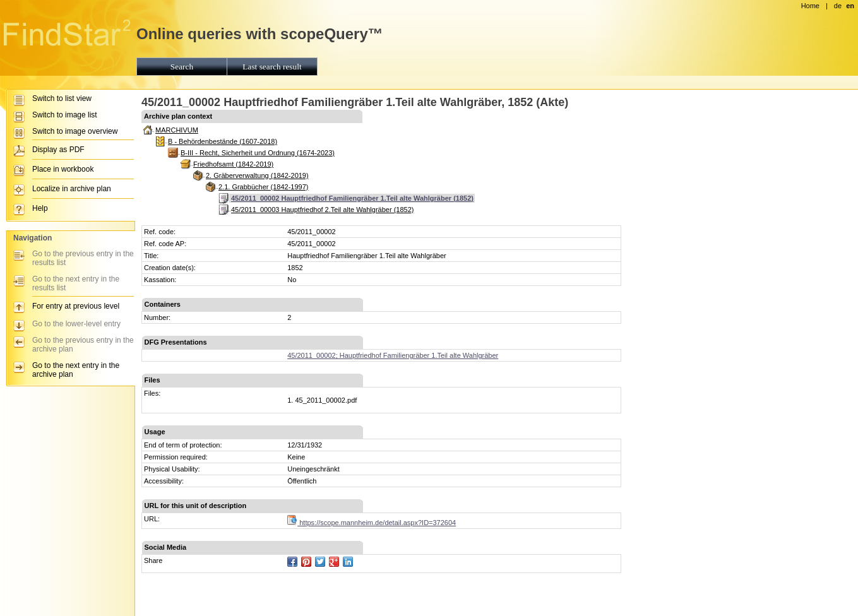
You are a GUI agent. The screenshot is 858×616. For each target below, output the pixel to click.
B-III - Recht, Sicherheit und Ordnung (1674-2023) (258, 153)
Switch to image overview (75, 131)
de (838, 6)
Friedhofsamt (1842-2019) (233, 164)
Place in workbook (63, 169)
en (850, 6)
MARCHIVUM (177, 130)
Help (40, 208)
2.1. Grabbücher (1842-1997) (263, 187)
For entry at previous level (76, 306)
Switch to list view (62, 98)
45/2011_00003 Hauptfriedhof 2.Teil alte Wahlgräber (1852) (322, 210)
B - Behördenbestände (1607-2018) (223, 141)
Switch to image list (65, 115)
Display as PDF (58, 150)
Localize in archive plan (72, 189)
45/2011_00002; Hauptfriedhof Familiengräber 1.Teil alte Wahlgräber (393, 355)
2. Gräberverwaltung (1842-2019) (257, 175)
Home (810, 6)
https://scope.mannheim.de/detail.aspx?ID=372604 (372, 523)
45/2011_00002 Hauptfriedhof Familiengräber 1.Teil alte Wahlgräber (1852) (352, 198)
